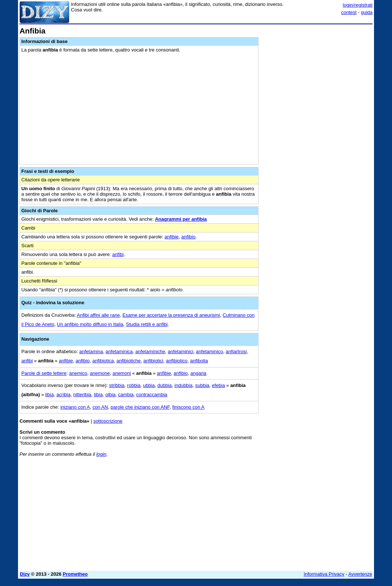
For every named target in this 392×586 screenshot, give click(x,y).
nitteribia (82, 395)
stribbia (117, 385)
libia (49, 395)
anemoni (122, 373)
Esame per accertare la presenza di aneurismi (171, 315)
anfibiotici (153, 361)
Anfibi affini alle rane (98, 315)
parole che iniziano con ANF (140, 407)
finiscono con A (188, 407)
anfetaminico (210, 351)
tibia (98, 395)
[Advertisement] (317, 73)
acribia (63, 395)
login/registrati (358, 5)
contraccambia (152, 395)
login (101, 454)
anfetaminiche (150, 351)
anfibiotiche (129, 361)
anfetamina (91, 351)
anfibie (172, 237)
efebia (218, 385)
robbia (134, 385)
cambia (126, 395)
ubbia (149, 385)
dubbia (165, 385)
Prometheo (75, 574)
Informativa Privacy (324, 574)
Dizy (25, 574)
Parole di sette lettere (44, 373)
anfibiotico (177, 361)
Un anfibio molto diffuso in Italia (90, 324)
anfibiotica (103, 361)
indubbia (183, 385)
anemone (100, 373)
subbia (202, 385)
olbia (110, 395)
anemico (78, 373)
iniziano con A (75, 407)
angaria (198, 373)
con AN (100, 407)
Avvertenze (360, 574)
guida (367, 12)
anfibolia (199, 361)
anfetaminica (119, 351)
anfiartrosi (236, 351)
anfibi (118, 254)
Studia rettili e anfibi (147, 324)
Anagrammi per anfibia (181, 219)
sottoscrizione (108, 421)
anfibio (188, 237)
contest (349, 12)
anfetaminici (180, 351)
